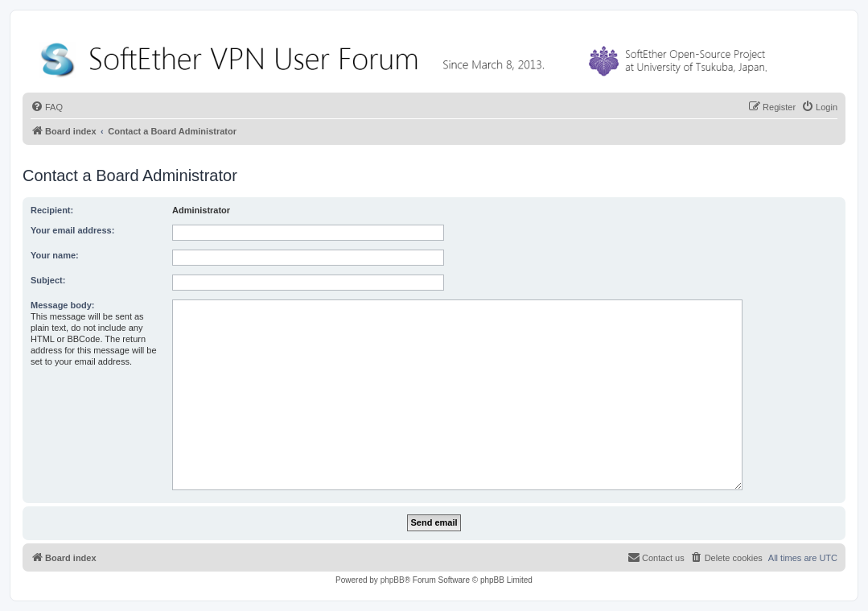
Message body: (62, 305)
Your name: (55, 255)
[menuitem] (47, 107)
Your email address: (72, 230)
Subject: (48, 280)
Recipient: (52, 210)
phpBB (393, 580)
